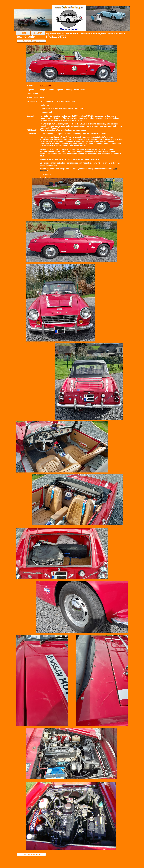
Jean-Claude (45, 86)
